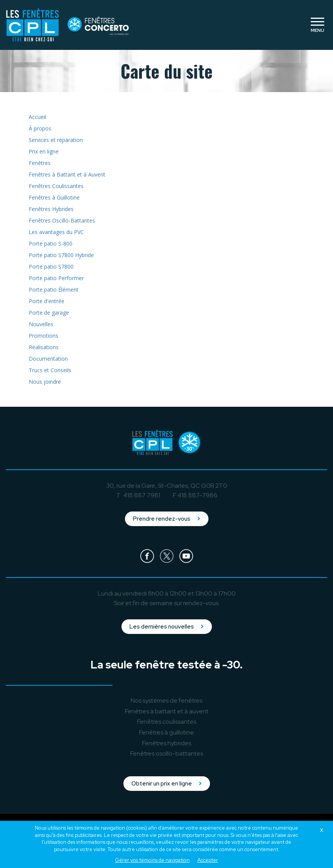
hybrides (167, 743)
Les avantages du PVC (56, 232)
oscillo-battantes (167, 753)
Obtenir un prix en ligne (167, 784)
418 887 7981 (142, 495)
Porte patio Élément (54, 290)
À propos (40, 128)
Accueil (37, 117)
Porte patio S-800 (51, 243)
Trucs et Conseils (50, 370)
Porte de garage (49, 313)
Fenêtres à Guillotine (54, 197)
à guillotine (166, 732)
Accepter (208, 860)
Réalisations (44, 347)
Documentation (48, 359)
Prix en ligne (44, 151)
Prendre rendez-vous (167, 519)
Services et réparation (56, 140)
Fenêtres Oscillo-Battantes (62, 220)
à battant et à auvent (167, 711)
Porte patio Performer (56, 278)
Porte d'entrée (47, 301)
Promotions (43, 336)
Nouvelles (41, 324)
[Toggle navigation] (317, 25)
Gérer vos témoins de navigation (152, 860)
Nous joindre (45, 382)
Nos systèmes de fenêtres (166, 701)
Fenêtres (40, 163)
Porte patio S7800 (51, 267)
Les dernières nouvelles (167, 627)
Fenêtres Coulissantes (56, 186)
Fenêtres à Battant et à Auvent (67, 174)
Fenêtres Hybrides (51, 209)
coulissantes (167, 722)
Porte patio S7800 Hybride (61, 255)
